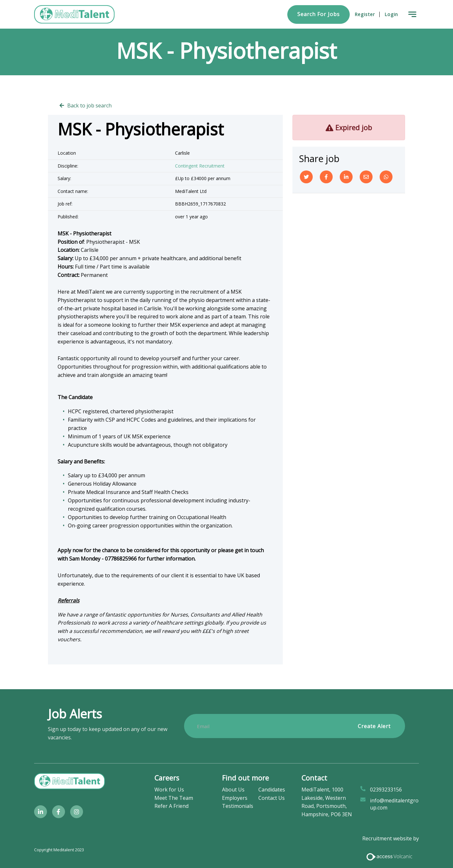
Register (365, 14)
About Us (233, 790)
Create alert (374, 726)
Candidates (272, 790)
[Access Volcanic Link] (390, 856)
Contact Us (272, 798)
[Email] (366, 177)
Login (391, 14)
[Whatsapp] (386, 177)
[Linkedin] (346, 177)
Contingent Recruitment (200, 166)
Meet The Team (174, 798)
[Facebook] (326, 177)
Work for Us (169, 790)
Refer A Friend (171, 806)
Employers (235, 798)
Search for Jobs (319, 14)
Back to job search (89, 105)
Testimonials (238, 806)
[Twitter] (306, 177)
